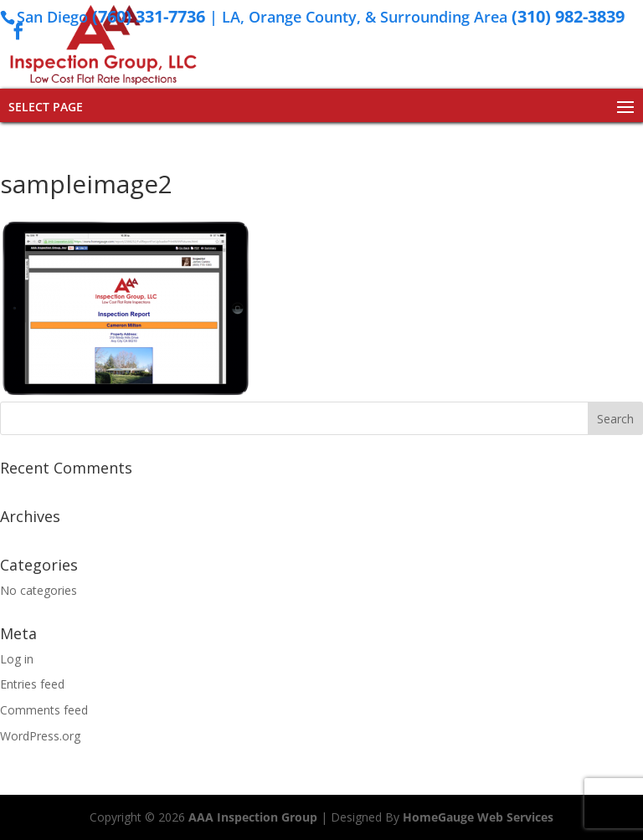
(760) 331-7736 (149, 16)
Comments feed (44, 710)
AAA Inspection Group (253, 817)
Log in (17, 659)
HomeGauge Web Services (478, 817)
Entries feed (32, 684)
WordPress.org (40, 736)
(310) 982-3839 (568, 16)
